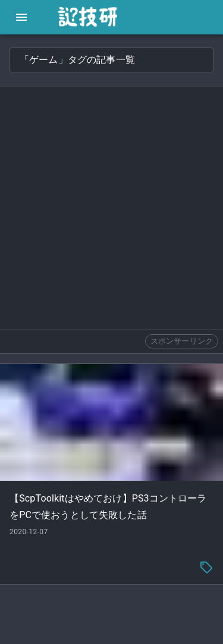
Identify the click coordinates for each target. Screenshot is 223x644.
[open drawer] (21, 17)
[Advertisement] (111, 208)
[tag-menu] (206, 567)
